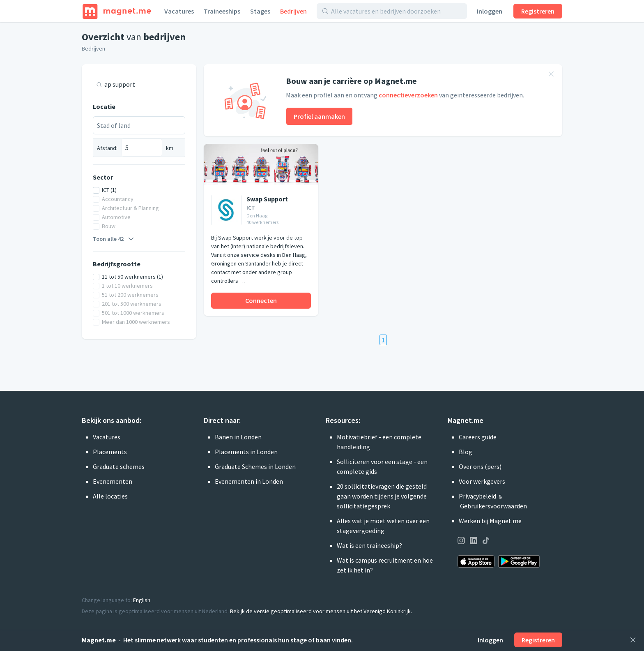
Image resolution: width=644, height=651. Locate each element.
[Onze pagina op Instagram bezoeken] (461, 542)
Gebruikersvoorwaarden (493, 506)
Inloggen (490, 11)
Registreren (538, 11)
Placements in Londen (246, 452)
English (142, 600)
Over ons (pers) (480, 466)
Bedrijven (293, 11)
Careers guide (478, 437)
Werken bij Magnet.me (490, 521)
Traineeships (222, 11)
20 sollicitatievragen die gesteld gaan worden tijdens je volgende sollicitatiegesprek (382, 496)
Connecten (261, 300)
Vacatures (179, 11)
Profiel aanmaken (319, 116)
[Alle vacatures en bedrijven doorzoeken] (396, 11)
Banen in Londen (238, 437)
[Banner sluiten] (551, 75)
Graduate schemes (119, 466)
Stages (260, 11)
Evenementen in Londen (249, 481)
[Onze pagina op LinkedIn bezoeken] (474, 542)
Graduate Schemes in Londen (255, 466)
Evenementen (113, 481)
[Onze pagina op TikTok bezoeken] (486, 542)
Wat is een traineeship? (369, 545)
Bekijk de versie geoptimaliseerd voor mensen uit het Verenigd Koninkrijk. (321, 611)
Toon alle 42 (114, 239)
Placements (110, 452)
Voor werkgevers (482, 481)
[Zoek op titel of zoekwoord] (142, 84)
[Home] (117, 11)
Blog (466, 452)
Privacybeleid (477, 496)
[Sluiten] (633, 640)
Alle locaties (110, 496)
